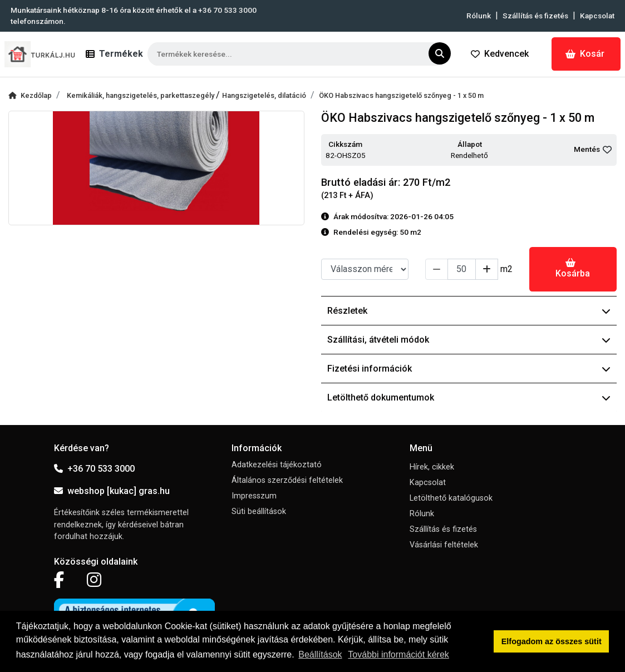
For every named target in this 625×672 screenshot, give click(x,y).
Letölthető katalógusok (451, 498)
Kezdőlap (30, 95)
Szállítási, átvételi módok (469, 340)
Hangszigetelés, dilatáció (264, 95)
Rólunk (479, 16)
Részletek (469, 311)
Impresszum (254, 496)
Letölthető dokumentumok (469, 397)
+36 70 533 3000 (94, 469)
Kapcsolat (597, 16)
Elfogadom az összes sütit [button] (552, 641)
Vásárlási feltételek (444, 545)
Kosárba (573, 268)
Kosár (585, 54)
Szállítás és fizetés (535, 16)
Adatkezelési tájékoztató (277, 465)
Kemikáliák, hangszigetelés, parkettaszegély (141, 95)
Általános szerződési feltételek (287, 480)
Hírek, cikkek (432, 467)
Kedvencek (500, 54)
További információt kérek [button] (398, 654)
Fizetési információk (469, 369)
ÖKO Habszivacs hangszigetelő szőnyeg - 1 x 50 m (401, 95)
